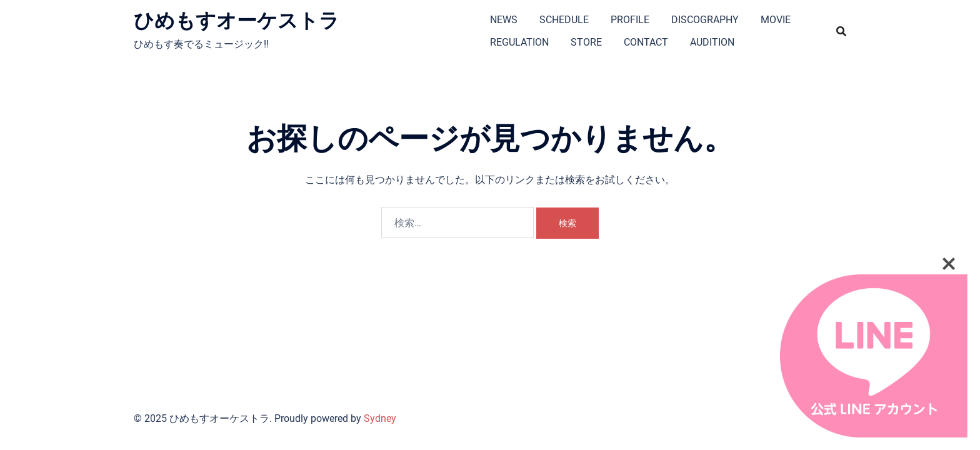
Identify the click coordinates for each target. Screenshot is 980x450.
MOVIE (776, 20)
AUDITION (712, 42)
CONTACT (646, 42)
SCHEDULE (564, 20)
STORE (586, 42)
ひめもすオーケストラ (237, 21)
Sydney (380, 418)
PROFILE (630, 20)
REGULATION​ (519, 42)
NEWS (504, 20)
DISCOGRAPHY (705, 20)
